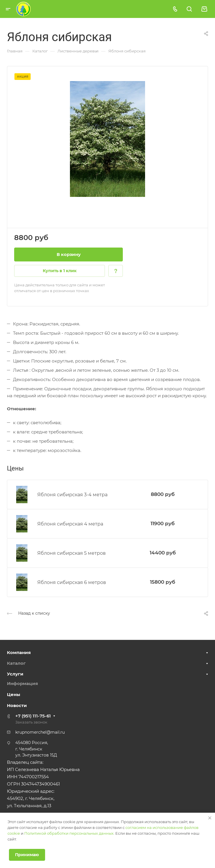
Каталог (16, 663)
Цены (14, 694)
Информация (22, 683)
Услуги (15, 674)
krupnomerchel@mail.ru (40, 732)
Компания (19, 652)
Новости (17, 705)
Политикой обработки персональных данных (69, 833)
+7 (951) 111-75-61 (33, 716)
